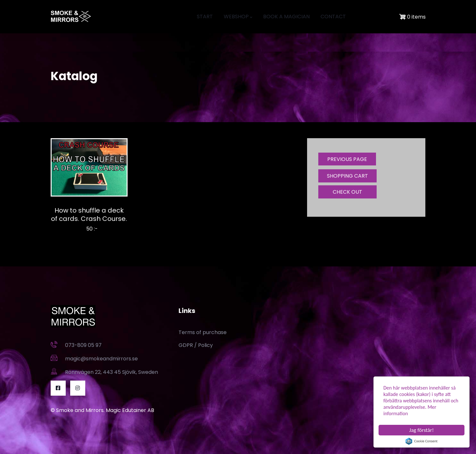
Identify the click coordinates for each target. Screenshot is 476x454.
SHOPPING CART (347, 176)
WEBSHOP (238, 17)
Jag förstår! (422, 430)
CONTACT (333, 17)
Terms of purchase (203, 332)
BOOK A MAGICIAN (286, 17)
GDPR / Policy (196, 345)
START (205, 17)
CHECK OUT (347, 192)
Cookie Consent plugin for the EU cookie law (422, 441)
